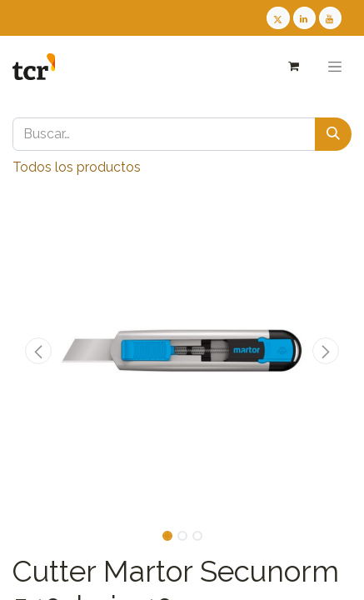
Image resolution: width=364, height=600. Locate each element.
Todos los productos (77, 167)
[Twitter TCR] (278, 18)
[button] (38, 351)
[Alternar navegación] (335, 67)
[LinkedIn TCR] (304, 18)
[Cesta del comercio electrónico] (293, 66)
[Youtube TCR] (330, 18)
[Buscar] (333, 134)
